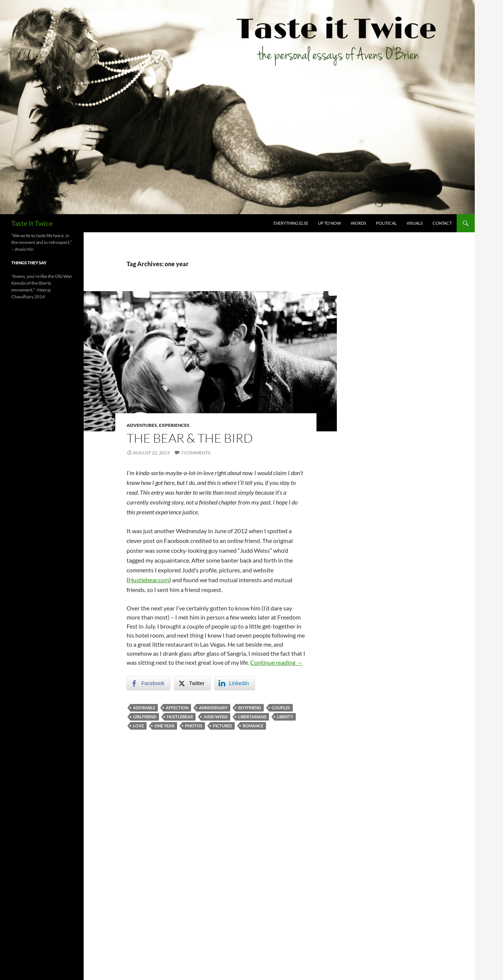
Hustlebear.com (149, 580)
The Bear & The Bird (190, 438)
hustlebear (180, 717)
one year (164, 726)
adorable (144, 708)
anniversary (213, 708)
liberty (285, 717)
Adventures (142, 425)
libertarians (252, 717)
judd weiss (216, 717)
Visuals (415, 223)
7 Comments (196, 453)
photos (194, 726)
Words (359, 223)
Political (386, 223)
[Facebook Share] (148, 683)
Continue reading (276, 662)
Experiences (174, 425)
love (138, 726)
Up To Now (329, 223)
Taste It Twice (32, 223)
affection (177, 708)
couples (281, 708)
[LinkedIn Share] (235, 683)
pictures (222, 726)
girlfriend (145, 717)
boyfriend (250, 708)
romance (253, 726)
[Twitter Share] (192, 683)
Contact (442, 223)
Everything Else (291, 223)
